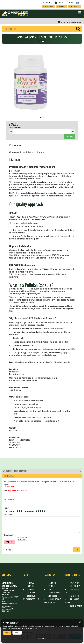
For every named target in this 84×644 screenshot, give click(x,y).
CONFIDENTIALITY (74, 586)
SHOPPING (65, 22)
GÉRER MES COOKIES (75, 606)
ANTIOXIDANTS (76, 22)
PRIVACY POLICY (74, 583)
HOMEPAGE (30, 583)
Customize (42, 638)
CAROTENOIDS (52, 596)
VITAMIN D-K (52, 583)
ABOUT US (30, 586)
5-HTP (50, 590)
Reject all (17, 633)
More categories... (50, 603)
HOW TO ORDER (74, 596)
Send (76, 550)
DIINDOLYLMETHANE (54, 599)
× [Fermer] (80, 622)
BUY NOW (70, 137)
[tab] (42, 471)
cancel (8, 550)
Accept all (7, 633)
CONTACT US (31, 593)
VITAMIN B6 (51, 586)
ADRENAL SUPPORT (54, 593)
